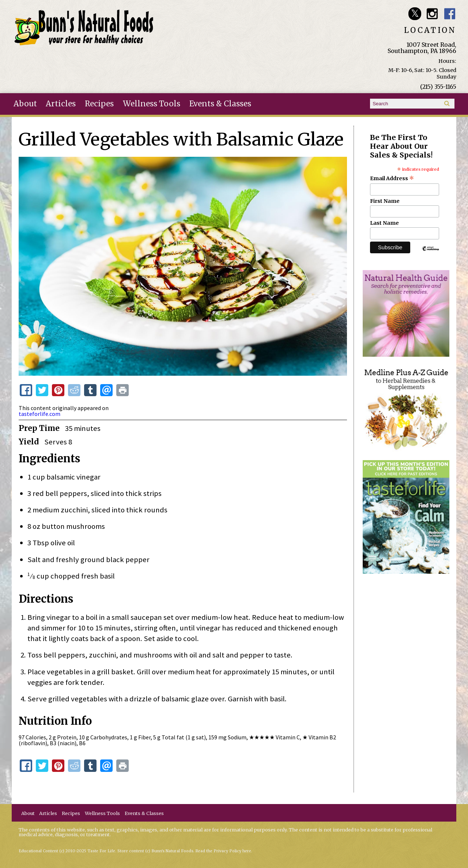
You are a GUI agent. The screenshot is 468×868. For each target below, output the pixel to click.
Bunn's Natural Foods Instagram (432, 14)
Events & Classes (220, 104)
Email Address (392, 178)
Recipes (99, 104)
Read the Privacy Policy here (223, 851)
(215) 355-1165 (438, 87)
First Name (385, 201)
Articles (61, 104)
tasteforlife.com (39, 414)
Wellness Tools (152, 104)
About (25, 104)
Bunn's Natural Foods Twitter (415, 14)
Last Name (384, 223)
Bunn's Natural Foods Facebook (450, 14)
